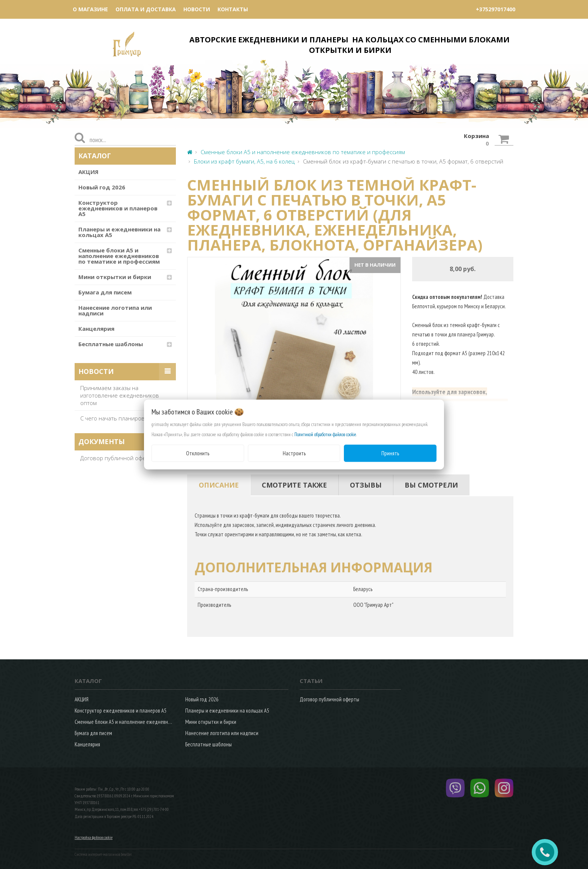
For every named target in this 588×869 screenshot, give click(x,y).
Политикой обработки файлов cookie (325, 434)
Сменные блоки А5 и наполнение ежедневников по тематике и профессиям (119, 256)
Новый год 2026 (102, 187)
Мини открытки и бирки (115, 277)
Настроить (294, 453)
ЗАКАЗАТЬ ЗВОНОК (548, 852)
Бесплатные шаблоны (111, 344)
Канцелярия (96, 329)
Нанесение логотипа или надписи (115, 310)
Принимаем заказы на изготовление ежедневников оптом (120, 395)
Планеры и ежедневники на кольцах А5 (119, 232)
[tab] (219, 485)
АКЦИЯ (88, 172)
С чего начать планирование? (120, 418)
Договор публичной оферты (118, 458)
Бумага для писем (105, 292)
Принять (390, 453)
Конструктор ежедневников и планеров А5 (118, 208)
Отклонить (198, 453)
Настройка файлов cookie (94, 837)
